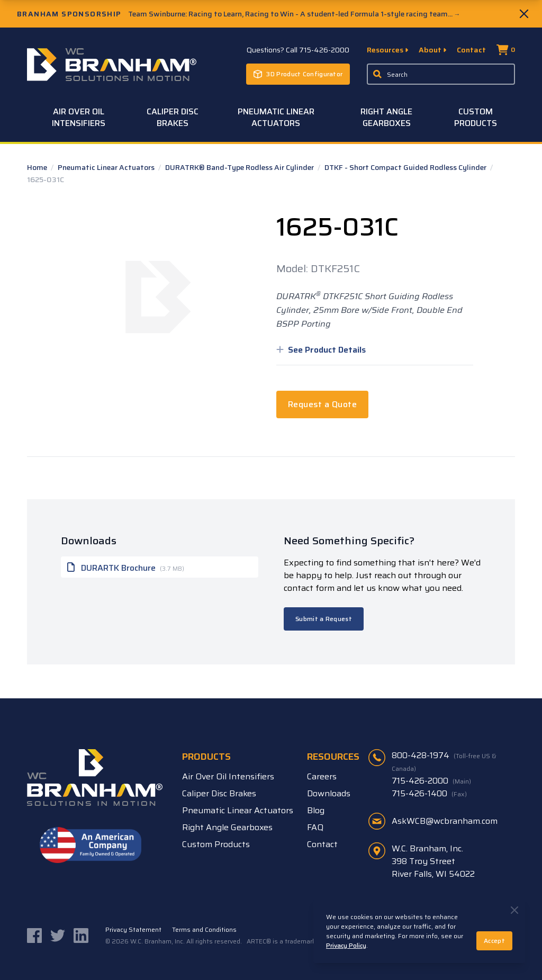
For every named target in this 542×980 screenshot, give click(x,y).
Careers (322, 776)
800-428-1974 (444, 761)
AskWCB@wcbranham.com (445, 821)
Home (38, 167)
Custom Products (476, 117)
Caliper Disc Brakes (173, 117)
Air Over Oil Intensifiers (79, 117)
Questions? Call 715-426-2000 (298, 50)
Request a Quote (322, 404)
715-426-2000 (431, 781)
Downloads (329, 793)
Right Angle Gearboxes (386, 117)
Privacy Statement (133, 930)
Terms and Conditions (204, 930)
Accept (494, 941)
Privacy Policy (346, 945)
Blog (316, 810)
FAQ (315, 827)
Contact (471, 50)
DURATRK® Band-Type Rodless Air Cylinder (240, 167)
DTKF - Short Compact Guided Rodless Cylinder (406, 167)
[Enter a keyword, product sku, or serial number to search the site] (441, 74)
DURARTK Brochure (126, 567)
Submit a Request (324, 619)
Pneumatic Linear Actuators (276, 117)
